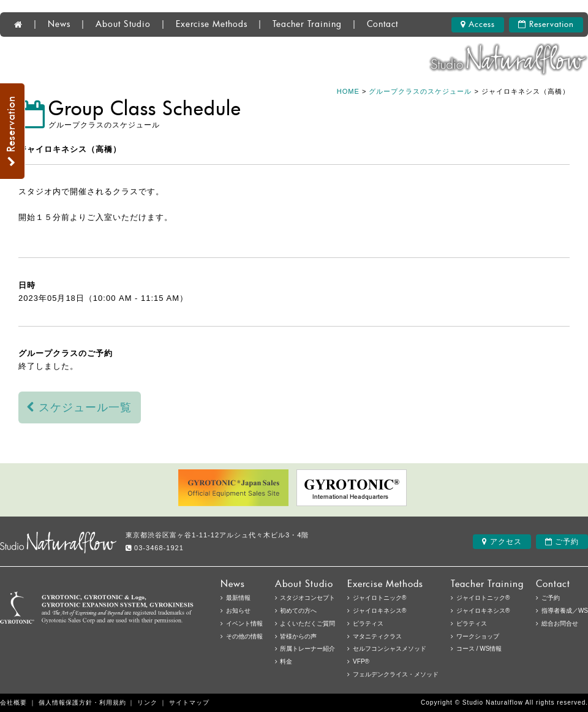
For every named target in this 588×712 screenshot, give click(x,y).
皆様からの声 (298, 636)
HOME (348, 91)
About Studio (123, 25)
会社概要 (13, 703)
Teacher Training (307, 25)
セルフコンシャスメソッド (390, 649)
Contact (383, 25)
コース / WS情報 (479, 649)
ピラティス (472, 623)
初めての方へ (298, 611)
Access (478, 25)
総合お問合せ (560, 623)
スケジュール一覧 (79, 407)
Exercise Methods (212, 25)
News (59, 25)
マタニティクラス (377, 636)
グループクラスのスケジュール (420, 91)
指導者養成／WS (565, 611)
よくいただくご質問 (307, 623)
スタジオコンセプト (307, 598)
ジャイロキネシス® (483, 611)
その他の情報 (244, 636)
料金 (286, 661)
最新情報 (238, 598)
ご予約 (562, 542)
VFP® (361, 661)
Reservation (546, 25)
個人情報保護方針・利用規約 (82, 703)
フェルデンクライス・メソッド (396, 674)
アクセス (502, 542)
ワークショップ (478, 636)
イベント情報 (244, 623)
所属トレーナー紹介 (307, 649)
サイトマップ (189, 703)
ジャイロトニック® (483, 598)
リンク (147, 703)
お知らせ (238, 611)
